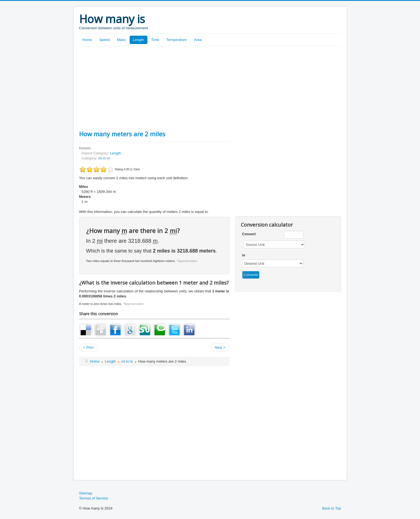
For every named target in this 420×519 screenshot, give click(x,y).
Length (139, 40)
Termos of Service (94, 498)
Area (198, 40)
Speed (105, 40)
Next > (220, 347)
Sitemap (86, 493)
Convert (249, 234)
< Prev (89, 347)
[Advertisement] (210, 88)
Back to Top (332, 508)
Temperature (177, 40)
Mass (121, 40)
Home (87, 40)
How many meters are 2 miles (122, 134)
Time (155, 40)
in (244, 255)
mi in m (104, 158)
